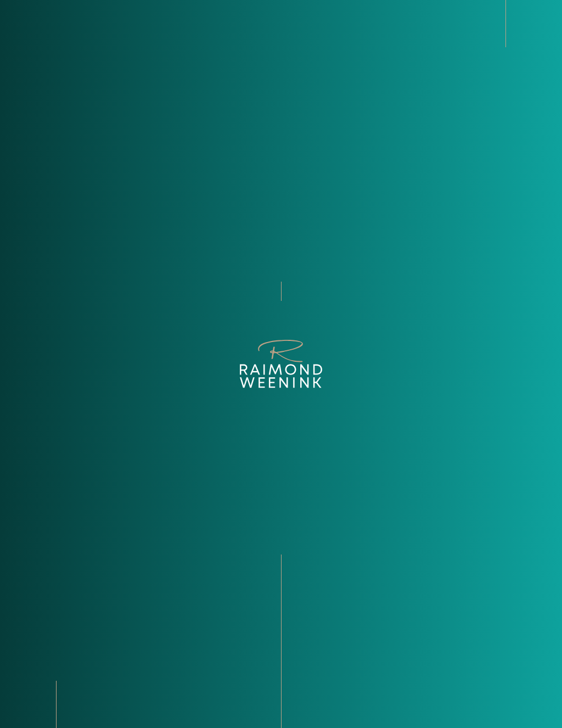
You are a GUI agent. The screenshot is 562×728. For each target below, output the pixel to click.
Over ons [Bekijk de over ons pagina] (313, 598)
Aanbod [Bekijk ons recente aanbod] (310, 612)
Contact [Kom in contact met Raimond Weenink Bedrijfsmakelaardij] (312, 669)
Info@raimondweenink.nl (101, 626)
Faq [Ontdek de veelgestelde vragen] (302, 655)
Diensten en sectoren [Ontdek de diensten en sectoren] (340, 626)
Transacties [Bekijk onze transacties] (319, 641)
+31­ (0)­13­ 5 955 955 (85, 641)
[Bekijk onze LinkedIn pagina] (53, 669)
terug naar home (281, 329)
